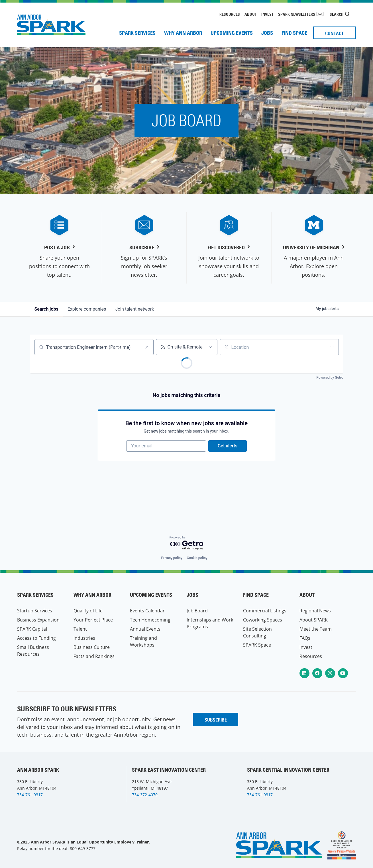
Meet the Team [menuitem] (316, 629)
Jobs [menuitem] (267, 33)
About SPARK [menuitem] (314, 620)
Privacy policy (172, 558)
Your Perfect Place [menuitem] (93, 620)
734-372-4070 (145, 795)
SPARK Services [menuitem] (137, 33)
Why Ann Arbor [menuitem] (183, 33)
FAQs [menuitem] (305, 638)
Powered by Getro (330, 378)
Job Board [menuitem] (197, 611)
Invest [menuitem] (267, 14)
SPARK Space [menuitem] (257, 645)
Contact (334, 33)
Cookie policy (197, 558)
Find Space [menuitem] (294, 33)
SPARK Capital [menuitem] (32, 629)
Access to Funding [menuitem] (36, 638)
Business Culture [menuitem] (92, 647)
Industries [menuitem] (84, 638)
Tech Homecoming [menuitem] (150, 620)
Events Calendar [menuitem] (147, 611)
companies (87, 309)
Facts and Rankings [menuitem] (94, 656)
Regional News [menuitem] (315, 611)
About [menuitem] (251, 14)
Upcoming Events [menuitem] (232, 33)
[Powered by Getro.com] (187, 543)
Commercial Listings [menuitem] (265, 611)
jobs (46, 309)
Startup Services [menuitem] (35, 611)
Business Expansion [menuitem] (38, 620)
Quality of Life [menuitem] (88, 611)
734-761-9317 (30, 795)
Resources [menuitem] (230, 14)
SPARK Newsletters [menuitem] (297, 14)
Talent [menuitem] (80, 629)
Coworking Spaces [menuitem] (263, 620)
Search (337, 14)
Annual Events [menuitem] (145, 629)
